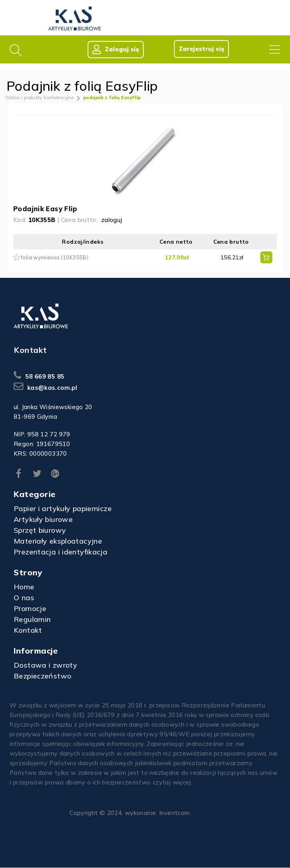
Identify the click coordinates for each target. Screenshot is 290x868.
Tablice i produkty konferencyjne (39, 98)
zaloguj (112, 220)
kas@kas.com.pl (52, 388)
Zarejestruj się (201, 49)
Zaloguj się (115, 49)
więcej (182, 783)
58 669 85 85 (45, 377)
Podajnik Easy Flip (45, 209)
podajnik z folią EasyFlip (112, 98)
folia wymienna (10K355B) (55, 258)
